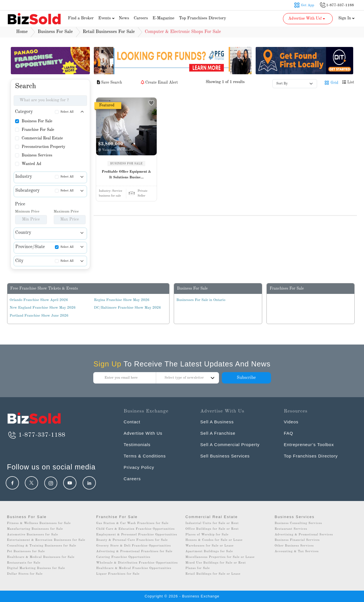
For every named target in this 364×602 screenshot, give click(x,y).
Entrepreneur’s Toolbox (309, 445)
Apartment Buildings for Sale (209, 552)
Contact (132, 422)
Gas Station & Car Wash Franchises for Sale (132, 523)
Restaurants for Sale (24, 563)
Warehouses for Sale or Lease (210, 546)
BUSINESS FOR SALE (127, 164)
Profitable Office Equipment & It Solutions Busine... (127, 175)
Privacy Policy (139, 467)
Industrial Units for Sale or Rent (212, 523)
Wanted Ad (31, 164)
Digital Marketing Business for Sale (36, 568)
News (124, 18)
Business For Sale (37, 121)
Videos (291, 422)
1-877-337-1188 (36, 435)
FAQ (288, 433)
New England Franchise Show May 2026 (43, 308)
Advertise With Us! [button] (307, 18)
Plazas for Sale (198, 568)
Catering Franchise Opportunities (123, 557)
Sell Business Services (225, 456)
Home (22, 32)
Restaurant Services (291, 529)
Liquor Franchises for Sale (118, 574)
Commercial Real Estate (42, 138)
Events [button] (107, 18)
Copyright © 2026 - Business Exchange (182, 596)
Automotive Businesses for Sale (33, 535)
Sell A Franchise (218, 433)
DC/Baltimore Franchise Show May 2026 (128, 308)
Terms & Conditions (145, 456)
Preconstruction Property (44, 147)
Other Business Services (294, 546)
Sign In (347, 18)
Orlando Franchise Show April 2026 (39, 300)
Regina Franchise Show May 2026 (122, 300)
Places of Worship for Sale (207, 535)
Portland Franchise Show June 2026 (39, 316)
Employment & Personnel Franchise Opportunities (137, 535)
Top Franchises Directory (202, 18)
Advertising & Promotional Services (304, 535)
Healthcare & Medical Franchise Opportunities (134, 568)
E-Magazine (163, 18)
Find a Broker (81, 18)
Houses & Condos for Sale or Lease (214, 540)
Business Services (37, 155)
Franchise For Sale (38, 130)
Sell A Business (217, 422)
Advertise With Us (143, 433)
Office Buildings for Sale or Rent (212, 529)
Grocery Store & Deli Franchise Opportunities (134, 546)
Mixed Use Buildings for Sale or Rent (216, 563)
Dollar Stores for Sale (25, 574)
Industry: (111, 191)
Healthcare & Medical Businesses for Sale (41, 557)
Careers (141, 18)
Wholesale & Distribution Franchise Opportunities (137, 563)
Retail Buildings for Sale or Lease (213, 574)
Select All (67, 112)
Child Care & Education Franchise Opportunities (135, 529)
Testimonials (137, 445)
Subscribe (246, 378)
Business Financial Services (297, 540)
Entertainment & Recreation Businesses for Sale (46, 540)
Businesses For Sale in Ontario (201, 300)
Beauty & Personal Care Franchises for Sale (132, 540)
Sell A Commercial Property (230, 445)
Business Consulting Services (298, 523)
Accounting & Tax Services (297, 552)
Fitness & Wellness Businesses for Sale (39, 523)
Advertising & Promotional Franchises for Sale (134, 552)
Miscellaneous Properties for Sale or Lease (220, 557)
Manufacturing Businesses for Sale (35, 529)
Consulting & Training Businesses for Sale (42, 546)
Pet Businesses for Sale (26, 552)
